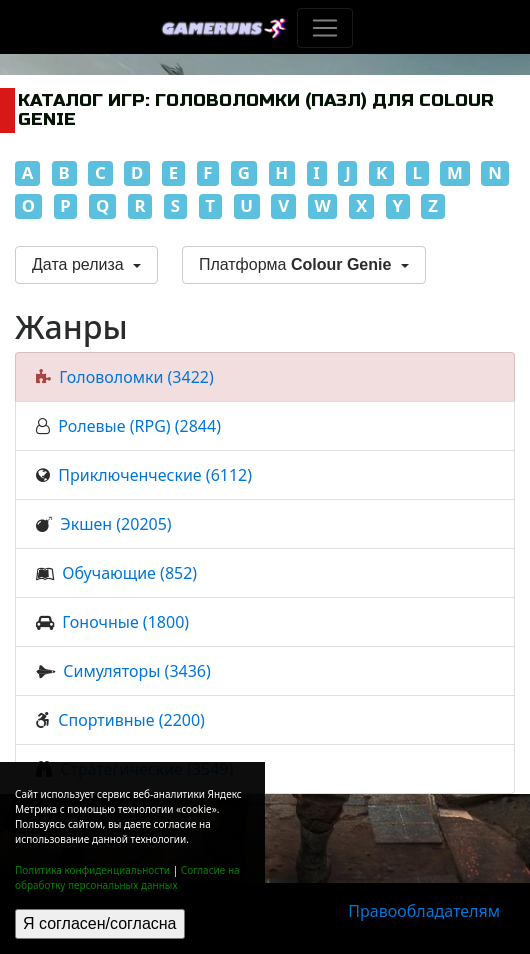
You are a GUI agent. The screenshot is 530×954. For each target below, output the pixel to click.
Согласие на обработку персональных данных (127, 877)
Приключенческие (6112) (155, 475)
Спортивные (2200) (131, 720)
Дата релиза (80, 264)
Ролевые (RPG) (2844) (139, 426)
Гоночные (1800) (125, 622)
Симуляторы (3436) (136, 671)
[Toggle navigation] (325, 28)
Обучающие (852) (129, 573)
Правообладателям (424, 911)
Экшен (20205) (115, 524)
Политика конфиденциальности (92, 870)
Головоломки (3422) (136, 377)
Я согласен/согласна (100, 923)
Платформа (297, 264)
